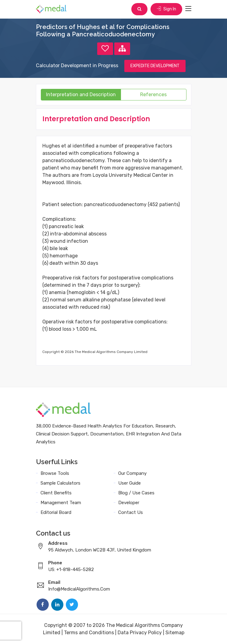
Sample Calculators (60, 483)
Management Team (61, 503)
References (153, 95)
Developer (129, 503)
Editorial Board (56, 512)
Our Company (132, 473)
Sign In (166, 9)
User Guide (129, 483)
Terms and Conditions (89, 633)
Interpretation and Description (81, 95)
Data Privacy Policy (140, 633)
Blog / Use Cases (136, 493)
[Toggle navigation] (188, 9)
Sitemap (175, 633)
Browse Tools (55, 473)
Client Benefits (56, 493)
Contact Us (131, 512)
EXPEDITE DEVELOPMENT (155, 66)
